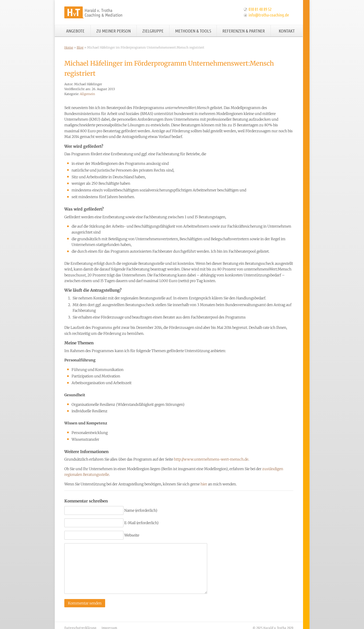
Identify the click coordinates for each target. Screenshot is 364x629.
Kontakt (287, 31)
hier (204, 484)
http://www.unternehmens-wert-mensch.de (211, 459)
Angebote (75, 31)
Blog (80, 47)
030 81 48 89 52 (260, 9)
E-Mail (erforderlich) (141, 523)
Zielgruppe (153, 31)
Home (69, 47)
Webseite (132, 535)
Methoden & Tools (193, 31)
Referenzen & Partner (244, 31)
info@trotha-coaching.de (269, 15)
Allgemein (87, 94)
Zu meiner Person (114, 31)
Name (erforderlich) (141, 510)
